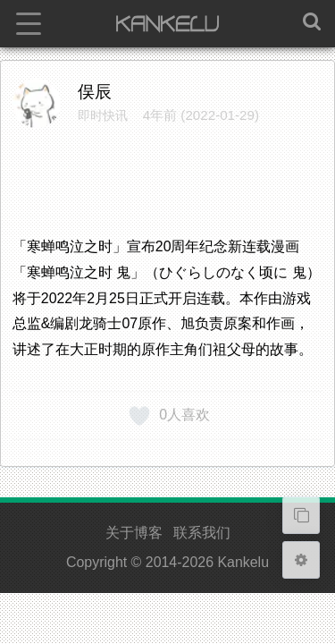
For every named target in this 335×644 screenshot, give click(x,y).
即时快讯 (103, 115)
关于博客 (134, 533)
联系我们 (202, 533)
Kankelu (243, 562)
